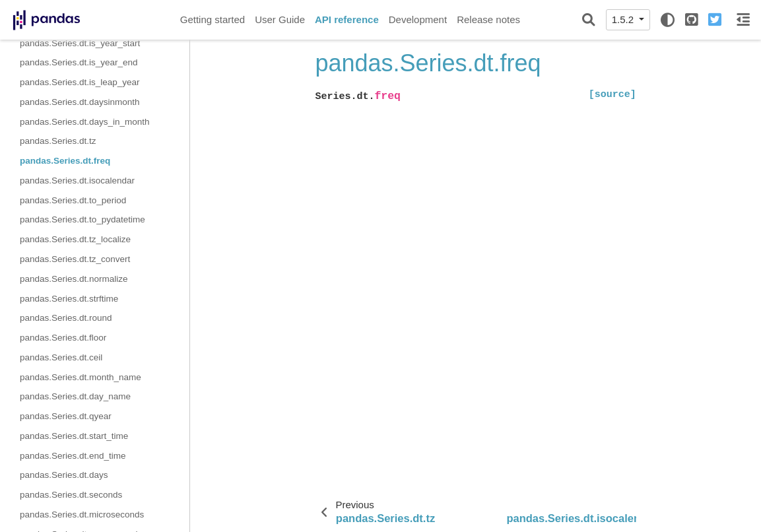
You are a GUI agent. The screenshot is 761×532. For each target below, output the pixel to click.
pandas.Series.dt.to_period (73, 200)
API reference (347, 19)
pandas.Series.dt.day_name (75, 396)
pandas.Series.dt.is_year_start (80, 43)
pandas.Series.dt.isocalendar (77, 181)
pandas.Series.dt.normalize (74, 279)
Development (418, 19)
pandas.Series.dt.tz (58, 141)
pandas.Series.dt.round (66, 318)
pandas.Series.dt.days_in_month (85, 122)
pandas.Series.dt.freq (65, 161)
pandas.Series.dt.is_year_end (79, 62)
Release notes (488, 19)
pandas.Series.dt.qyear (66, 416)
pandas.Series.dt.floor (63, 338)
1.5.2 (624, 19)
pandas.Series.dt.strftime (69, 299)
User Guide (280, 19)
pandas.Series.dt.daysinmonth (80, 102)
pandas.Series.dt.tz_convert (75, 259)
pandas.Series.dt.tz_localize (75, 239)
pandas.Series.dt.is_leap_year (80, 82)
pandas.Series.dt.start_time (74, 436)
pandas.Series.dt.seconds (71, 495)
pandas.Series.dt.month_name (81, 377)
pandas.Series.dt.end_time (73, 456)
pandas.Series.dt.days (64, 475)
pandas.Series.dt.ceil (61, 357)
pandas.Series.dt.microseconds (82, 515)
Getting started (213, 19)
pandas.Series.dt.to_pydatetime (83, 219)
